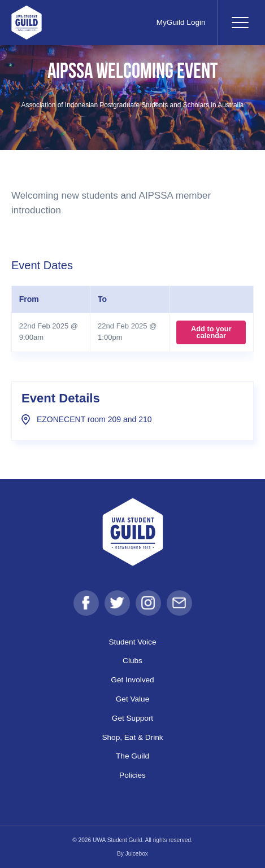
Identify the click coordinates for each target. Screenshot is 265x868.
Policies (132, 775)
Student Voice (133, 642)
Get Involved (132, 680)
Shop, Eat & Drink (132, 737)
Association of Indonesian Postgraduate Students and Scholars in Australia (133, 105)
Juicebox (137, 854)
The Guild (132, 756)
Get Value (132, 699)
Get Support (132, 718)
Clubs (132, 661)
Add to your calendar (211, 332)
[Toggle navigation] (240, 23)
